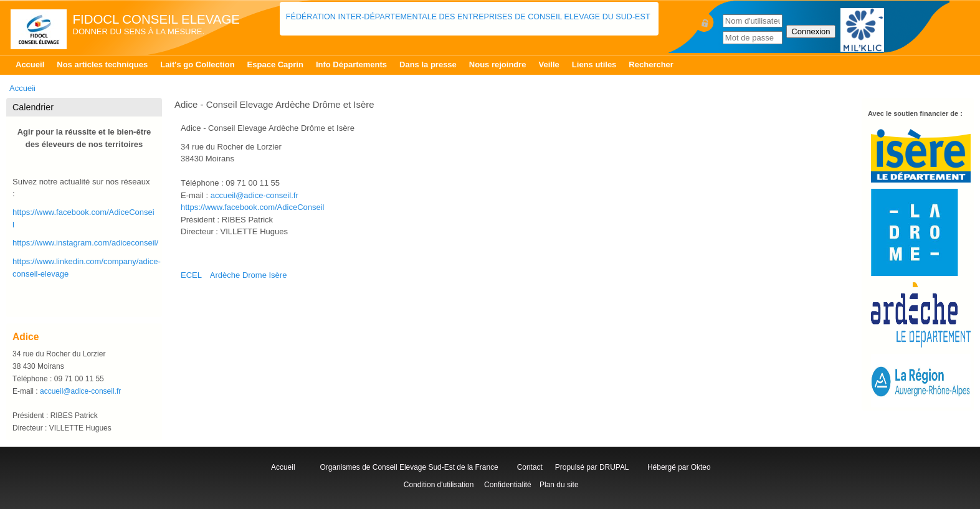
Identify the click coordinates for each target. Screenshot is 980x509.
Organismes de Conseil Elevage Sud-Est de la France (410, 467)
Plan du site (559, 485)
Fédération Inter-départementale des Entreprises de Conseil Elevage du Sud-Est (469, 17)
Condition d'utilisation (438, 485)
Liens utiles (594, 64)
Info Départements (351, 64)
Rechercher (651, 64)
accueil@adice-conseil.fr (255, 195)
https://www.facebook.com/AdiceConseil (253, 207)
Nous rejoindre (498, 64)
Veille (549, 64)
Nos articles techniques (102, 64)
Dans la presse (428, 64)
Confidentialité (508, 485)
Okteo (701, 467)
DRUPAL (614, 467)
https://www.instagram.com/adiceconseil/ (85, 243)
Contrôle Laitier (108, 84)
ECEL (191, 275)
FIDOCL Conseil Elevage (156, 19)
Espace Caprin (275, 64)
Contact (532, 467)
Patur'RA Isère (178, 84)
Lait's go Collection (197, 64)
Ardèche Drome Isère (249, 275)
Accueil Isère (40, 84)
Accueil (30, 64)
